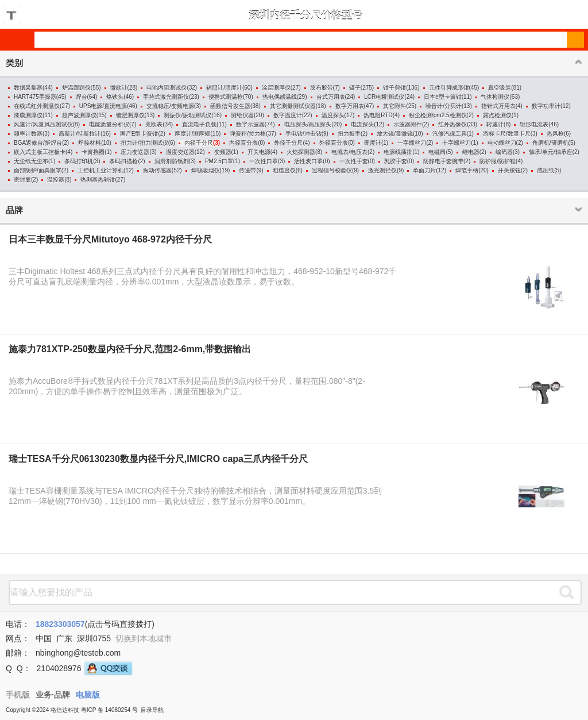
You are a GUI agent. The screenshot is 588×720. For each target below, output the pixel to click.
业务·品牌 (53, 695)
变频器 (223, 152)
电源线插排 (398, 152)
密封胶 (22, 180)
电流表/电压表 (349, 152)
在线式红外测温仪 (37, 106)
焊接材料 (90, 143)
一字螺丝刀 (412, 143)
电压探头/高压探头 (308, 124)
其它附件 (394, 106)
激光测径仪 (382, 170)
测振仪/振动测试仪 (187, 115)
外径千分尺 (288, 143)
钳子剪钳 (394, 88)
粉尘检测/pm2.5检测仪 (438, 115)
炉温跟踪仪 (76, 88)
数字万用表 (350, 106)
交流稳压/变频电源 (170, 106)
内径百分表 (243, 143)
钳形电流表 (534, 124)
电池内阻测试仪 (167, 88)
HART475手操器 (35, 97)
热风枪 (555, 134)
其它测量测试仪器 (293, 106)
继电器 (471, 152)
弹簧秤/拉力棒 (248, 134)
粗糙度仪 (284, 170)
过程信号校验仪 (332, 170)
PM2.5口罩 (219, 161)
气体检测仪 (495, 97)
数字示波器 (250, 124)
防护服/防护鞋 (498, 161)
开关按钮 (509, 170)
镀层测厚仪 (130, 115)
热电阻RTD (378, 115)
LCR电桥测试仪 (384, 97)
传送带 (247, 170)
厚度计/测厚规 (193, 134)
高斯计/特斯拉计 (80, 134)
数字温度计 (288, 115)
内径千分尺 (199, 143)
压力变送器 (135, 152)
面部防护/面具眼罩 (38, 170)
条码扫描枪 (123, 161)
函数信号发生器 (230, 106)
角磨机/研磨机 (550, 143)
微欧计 (119, 88)
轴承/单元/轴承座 (551, 152)
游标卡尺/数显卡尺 (507, 134)
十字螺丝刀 (457, 143)
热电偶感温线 (280, 97)
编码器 (504, 152)
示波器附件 (408, 124)
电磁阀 (437, 152)
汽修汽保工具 (450, 134)
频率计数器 (28, 134)
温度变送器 (180, 152)
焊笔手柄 (467, 170)
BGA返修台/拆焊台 (38, 143)
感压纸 (546, 170)
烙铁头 (115, 97)
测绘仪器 (242, 115)
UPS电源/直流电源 (103, 106)
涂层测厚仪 (276, 88)
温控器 (56, 180)
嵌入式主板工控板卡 (40, 152)
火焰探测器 (301, 152)
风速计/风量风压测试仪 (43, 124)
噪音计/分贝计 (444, 106)
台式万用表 (331, 97)
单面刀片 (424, 170)
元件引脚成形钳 (449, 88)
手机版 (18, 695)
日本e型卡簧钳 (443, 97)
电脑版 (88, 695)
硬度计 (373, 143)
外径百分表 (334, 143)
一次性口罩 (264, 161)
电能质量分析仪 (109, 124)
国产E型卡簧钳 (139, 134)
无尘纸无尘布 (31, 161)
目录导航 (152, 710)
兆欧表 (154, 124)
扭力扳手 (349, 134)
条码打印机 (79, 161)
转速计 (495, 124)
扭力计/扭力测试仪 (144, 143)
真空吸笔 (500, 88)
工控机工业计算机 (100, 170)
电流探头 (362, 124)
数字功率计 (546, 106)
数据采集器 (28, 88)
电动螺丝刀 (502, 143)
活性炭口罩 (308, 161)
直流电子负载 (199, 124)
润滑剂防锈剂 (172, 161)
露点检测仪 (497, 115)
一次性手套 (354, 161)
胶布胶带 (322, 88)
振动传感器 (157, 170)
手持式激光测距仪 (166, 97)
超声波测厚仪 (79, 115)
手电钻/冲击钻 (303, 134)
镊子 (355, 88)
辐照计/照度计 (224, 88)
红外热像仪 (452, 124)
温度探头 (333, 115)
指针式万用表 (498, 106)
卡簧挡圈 (93, 152)
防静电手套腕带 (443, 161)
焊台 (82, 97)
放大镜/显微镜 (395, 134)
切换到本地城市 (144, 638)
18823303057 (60, 624)
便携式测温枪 (226, 97)
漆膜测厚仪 (28, 115)
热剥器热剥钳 (98, 180)
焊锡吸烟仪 (206, 170)
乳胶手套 (396, 161)
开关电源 (259, 152)
